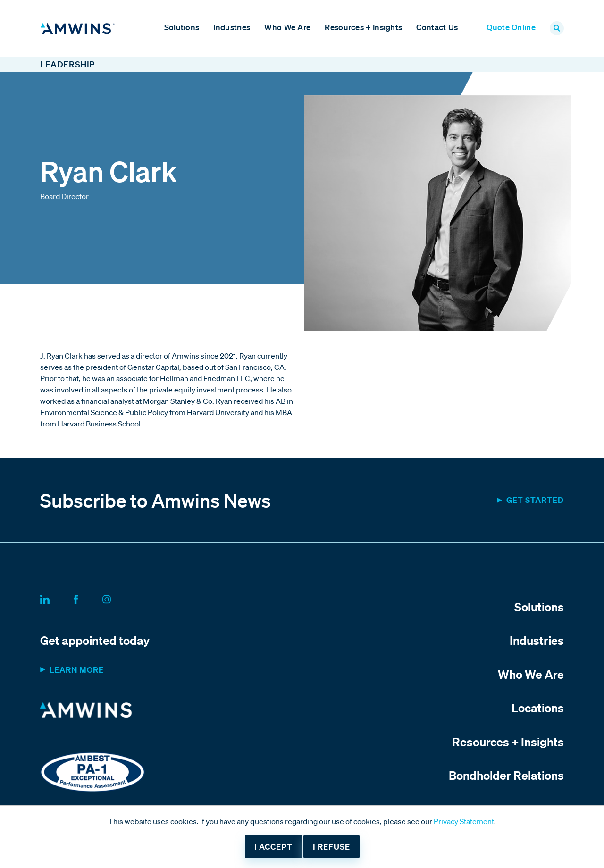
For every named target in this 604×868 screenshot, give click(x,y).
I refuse (331, 847)
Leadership (67, 64)
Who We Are (287, 27)
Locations (538, 708)
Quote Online (511, 27)
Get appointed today (95, 640)
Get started (535, 500)
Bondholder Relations (506, 775)
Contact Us (437, 27)
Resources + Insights (363, 27)
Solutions (182, 27)
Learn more (77, 670)
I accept (273, 847)
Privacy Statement (464, 821)
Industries (232, 27)
